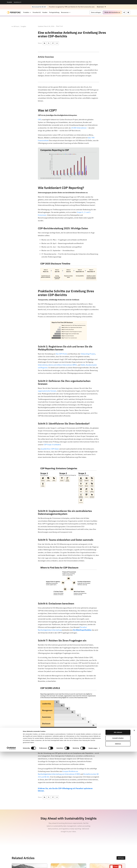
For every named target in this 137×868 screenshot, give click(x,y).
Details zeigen (93, 865)
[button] (101, 7)
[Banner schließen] (134, 847)
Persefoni (9, 2)
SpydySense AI (18, 2)
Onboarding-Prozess (88, 354)
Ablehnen (118, 860)
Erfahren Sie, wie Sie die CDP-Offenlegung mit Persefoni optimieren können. (65, 790)
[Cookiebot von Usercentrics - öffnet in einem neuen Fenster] (11, 865)
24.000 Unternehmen (79, 128)
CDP (39, 120)
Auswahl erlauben (118, 854)
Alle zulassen (118, 849)
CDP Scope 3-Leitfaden (52, 445)
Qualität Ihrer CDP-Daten (50, 449)
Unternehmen (43, 365)
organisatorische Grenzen (47, 391)
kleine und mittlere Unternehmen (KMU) (63, 365)
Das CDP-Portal (61, 354)
